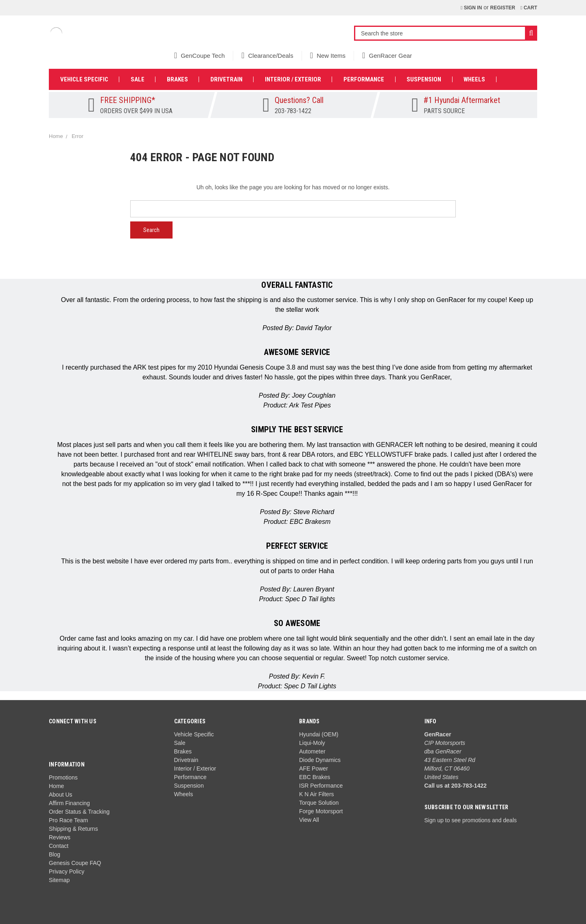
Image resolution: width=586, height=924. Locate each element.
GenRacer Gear (387, 56)
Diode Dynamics (320, 760)
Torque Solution (319, 803)
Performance (364, 79)
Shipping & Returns (73, 829)
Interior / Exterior (293, 79)
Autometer (312, 751)
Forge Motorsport (321, 811)
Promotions (63, 777)
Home (56, 786)
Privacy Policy (67, 871)
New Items (328, 56)
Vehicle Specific (84, 79)
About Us (61, 795)
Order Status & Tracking (79, 812)
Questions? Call (299, 100)
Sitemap (59, 880)
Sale (138, 79)
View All (309, 820)
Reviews (60, 837)
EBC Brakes (315, 777)
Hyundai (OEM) (319, 734)
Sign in (471, 8)
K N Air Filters (317, 794)
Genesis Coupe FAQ (75, 863)
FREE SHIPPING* (128, 100)
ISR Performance (321, 786)
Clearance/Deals (267, 56)
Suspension (424, 79)
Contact (59, 846)
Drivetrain (226, 79)
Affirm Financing (69, 803)
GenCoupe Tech (200, 56)
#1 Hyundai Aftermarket (462, 100)
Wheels (474, 79)
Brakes (177, 79)
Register (503, 8)
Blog (55, 854)
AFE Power (314, 769)
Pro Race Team (68, 820)
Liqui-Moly (312, 743)
